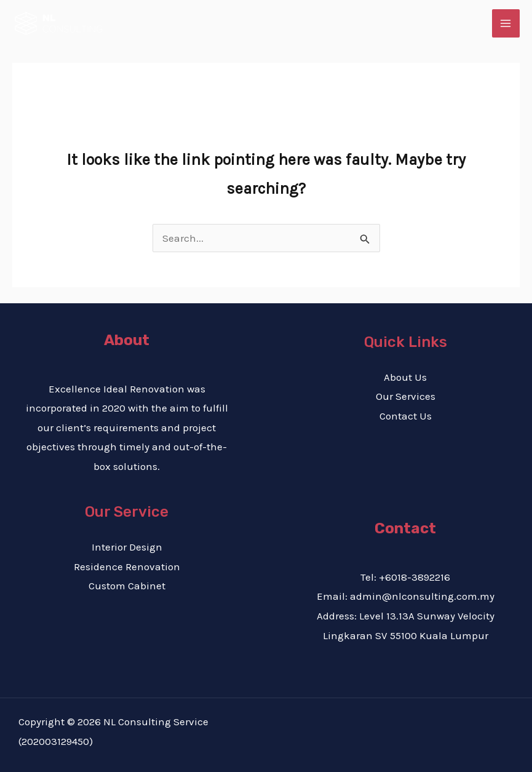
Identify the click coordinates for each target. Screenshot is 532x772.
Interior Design (127, 547)
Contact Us (406, 416)
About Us (405, 377)
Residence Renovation (127, 567)
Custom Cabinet (127, 586)
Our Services (406, 396)
